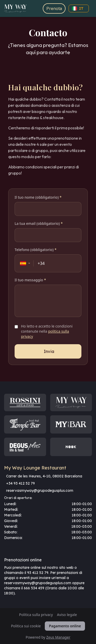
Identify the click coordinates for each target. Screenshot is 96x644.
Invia (49, 351)
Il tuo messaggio (30, 280)
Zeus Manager (58, 637)
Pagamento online (65, 626)
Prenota (54, 8)
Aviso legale (67, 615)
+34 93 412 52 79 (20, 483)
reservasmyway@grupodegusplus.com (40, 491)
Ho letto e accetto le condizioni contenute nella (47, 331)
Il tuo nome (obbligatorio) (38, 197)
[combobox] (25, 263)
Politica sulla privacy (36, 615)
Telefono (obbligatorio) (36, 250)
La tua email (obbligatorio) (39, 223)
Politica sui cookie (26, 626)
